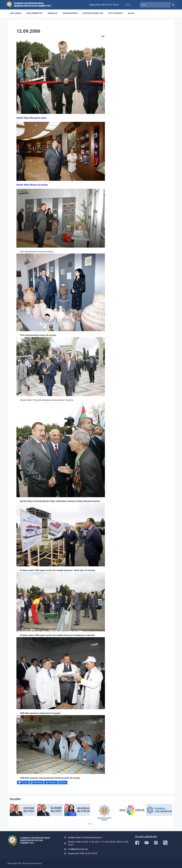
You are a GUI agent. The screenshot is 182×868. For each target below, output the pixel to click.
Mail (64, 782)
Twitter (24, 782)
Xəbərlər (53, 13)
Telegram (52, 782)
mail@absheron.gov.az (78, 849)
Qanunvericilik (70, 13)
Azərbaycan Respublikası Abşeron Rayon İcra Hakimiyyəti (32, 5)
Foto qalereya (115, 13)
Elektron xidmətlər (93, 13)
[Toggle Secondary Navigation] (173, 13)
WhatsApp (38, 782)
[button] (89, 824)
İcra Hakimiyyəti (34, 13)
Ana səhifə (16, 13)
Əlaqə (131, 13)
